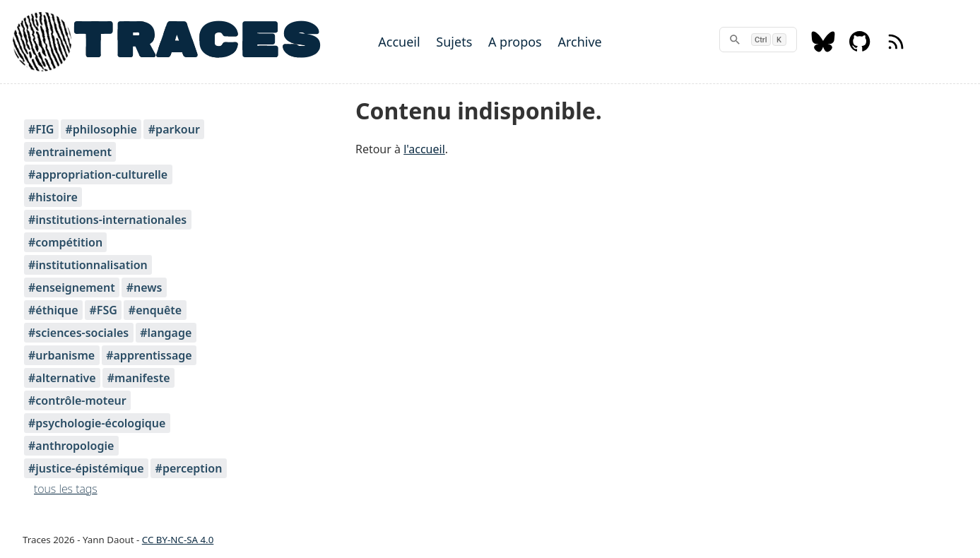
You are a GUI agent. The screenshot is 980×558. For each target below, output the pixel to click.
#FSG (103, 310)
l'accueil (424, 149)
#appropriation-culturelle (98, 174)
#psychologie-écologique (97, 423)
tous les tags (66, 489)
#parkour (174, 129)
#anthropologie (71, 446)
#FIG (41, 129)
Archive (579, 42)
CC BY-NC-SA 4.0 (178, 540)
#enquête (155, 310)
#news (144, 287)
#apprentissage (149, 355)
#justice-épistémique (86, 468)
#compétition (65, 242)
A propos (515, 42)
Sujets (454, 42)
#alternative (62, 378)
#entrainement (70, 152)
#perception (189, 468)
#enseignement (72, 287)
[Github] (860, 48)
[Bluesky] (823, 48)
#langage (166, 333)
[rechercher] (758, 40)
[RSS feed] (896, 48)
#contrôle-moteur (77, 400)
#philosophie (101, 129)
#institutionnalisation (88, 265)
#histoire (53, 197)
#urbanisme (61, 355)
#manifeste (139, 378)
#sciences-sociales (78, 333)
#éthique (53, 310)
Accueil (399, 42)
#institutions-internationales (107, 220)
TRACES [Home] (196, 42)
